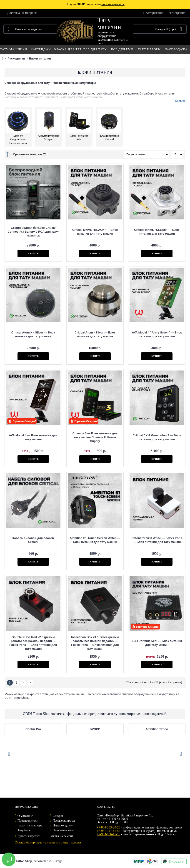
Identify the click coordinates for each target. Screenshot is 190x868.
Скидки (58, 816)
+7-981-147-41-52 (109, 831)
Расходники (16, 58)
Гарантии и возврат (31, 825)
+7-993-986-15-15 (109, 834)
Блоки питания (40, 58)
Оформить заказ (64, 830)
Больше (180, 101)
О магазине (25, 816)
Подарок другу (63, 825)
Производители (28, 821)
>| (30, 683)
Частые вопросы (64, 821)
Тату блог (24, 830)
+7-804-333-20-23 (109, 827)
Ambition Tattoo (157, 729)
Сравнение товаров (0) (30, 154)
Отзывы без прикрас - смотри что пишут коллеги (48, 842)
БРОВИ (95, 729)
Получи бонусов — (95, 4)
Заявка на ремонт (62, 836)
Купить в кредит (27, 836)
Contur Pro (33, 729)
